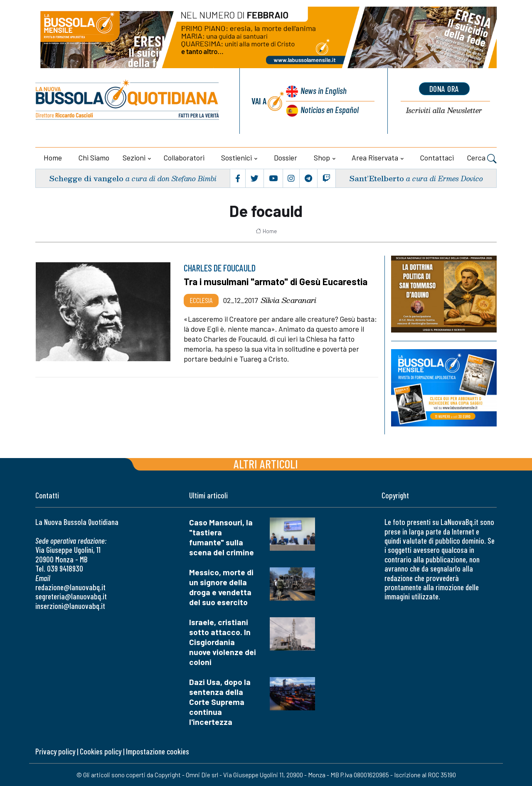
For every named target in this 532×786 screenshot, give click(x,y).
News (324, 90)
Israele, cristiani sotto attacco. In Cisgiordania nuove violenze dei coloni (223, 642)
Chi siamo (94, 158)
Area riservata (375, 158)
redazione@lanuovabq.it (70, 587)
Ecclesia (201, 300)
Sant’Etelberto (377, 178)
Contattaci (437, 158)
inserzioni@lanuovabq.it (70, 606)
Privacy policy (55, 751)
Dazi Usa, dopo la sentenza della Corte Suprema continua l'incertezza (220, 702)
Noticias (330, 110)
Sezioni (134, 158)
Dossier (286, 158)
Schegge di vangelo (86, 178)
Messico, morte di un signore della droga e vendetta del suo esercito (221, 587)
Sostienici (236, 158)
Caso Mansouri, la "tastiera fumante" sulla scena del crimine (222, 537)
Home (53, 158)
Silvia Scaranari (289, 300)
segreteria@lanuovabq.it (71, 596)
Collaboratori (184, 158)
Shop (322, 158)
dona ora (444, 89)
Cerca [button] (482, 159)
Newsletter (444, 111)
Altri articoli (266, 464)
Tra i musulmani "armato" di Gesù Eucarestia (276, 281)
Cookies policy (101, 751)
